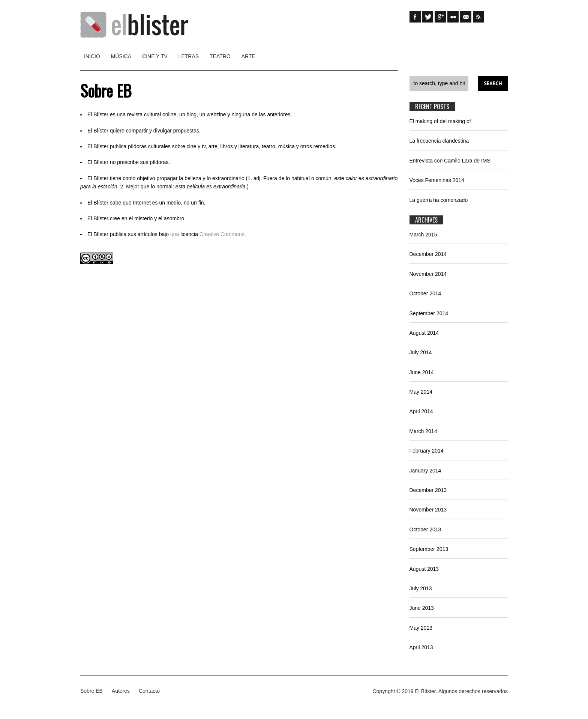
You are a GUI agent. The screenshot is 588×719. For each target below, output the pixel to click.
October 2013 (425, 529)
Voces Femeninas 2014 (437, 180)
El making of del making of (440, 121)
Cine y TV (155, 56)
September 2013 (429, 549)
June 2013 (422, 608)
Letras (189, 56)
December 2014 (428, 254)
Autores (121, 691)
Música (121, 56)
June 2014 (422, 372)
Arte (248, 56)
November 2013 (428, 510)
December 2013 (428, 490)
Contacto (149, 691)
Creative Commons (222, 234)
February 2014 (427, 451)
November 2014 (428, 274)
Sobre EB (91, 691)
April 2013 (421, 647)
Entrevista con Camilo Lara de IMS (450, 161)
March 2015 (423, 235)
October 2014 (425, 293)
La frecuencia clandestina (439, 141)
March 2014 (423, 431)
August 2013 (424, 569)
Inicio (92, 56)
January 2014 (425, 471)
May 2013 (421, 628)
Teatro (220, 56)
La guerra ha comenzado (439, 200)
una (175, 234)
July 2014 (421, 352)
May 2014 (421, 392)
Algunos (448, 691)
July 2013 (421, 588)
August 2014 (424, 333)
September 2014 (429, 313)
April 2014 (421, 411)
